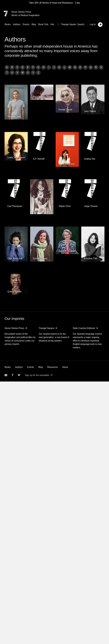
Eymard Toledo (40, 258)
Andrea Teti (90, 159)
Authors (19, 367)
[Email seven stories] (6, 375)
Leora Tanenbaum (16, 157)
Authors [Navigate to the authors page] (17, 24)
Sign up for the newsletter (37, 375)
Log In (93, 24)
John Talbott (90, 111)
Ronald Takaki (65, 110)
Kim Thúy (38, 211)
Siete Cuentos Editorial (84, 328)
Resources (53, 367)
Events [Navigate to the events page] (26, 24)
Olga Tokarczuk (15, 258)
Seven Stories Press (21, 12)
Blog (41, 367)
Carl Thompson (15, 206)
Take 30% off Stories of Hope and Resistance (51, 3)
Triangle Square (46, 328)
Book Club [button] (43, 24)
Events (31, 367)
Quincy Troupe (14, 292)
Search (81, 24)
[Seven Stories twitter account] (19, 375)
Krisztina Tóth (91, 258)
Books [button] (8, 24)
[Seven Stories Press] (6, 14)
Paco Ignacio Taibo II (43, 97)
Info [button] (52, 24)
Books (8, 367)
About (65, 367)
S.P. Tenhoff (39, 159)
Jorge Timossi (91, 206)
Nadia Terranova (66, 164)
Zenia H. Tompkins (67, 251)
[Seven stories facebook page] (13, 375)
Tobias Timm (65, 206)
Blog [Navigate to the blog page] (34, 24)
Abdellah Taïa (14, 117)
